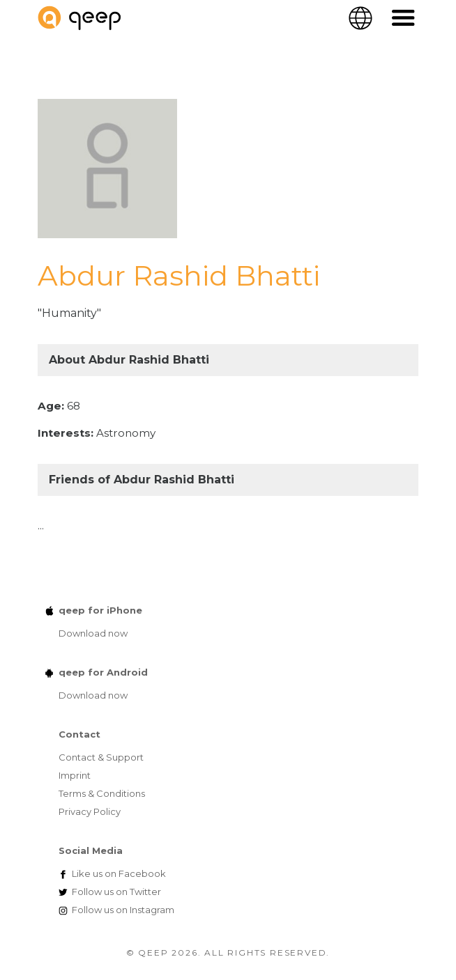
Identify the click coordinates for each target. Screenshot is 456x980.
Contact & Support (101, 757)
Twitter (116, 892)
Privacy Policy (90, 811)
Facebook (119, 873)
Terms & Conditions (102, 793)
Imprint (75, 775)
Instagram (123, 910)
